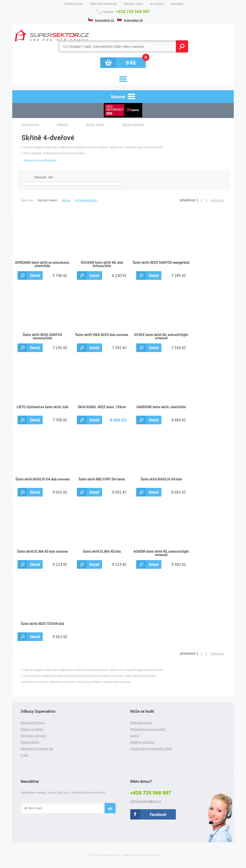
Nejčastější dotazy (33, 723)
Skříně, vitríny (95, 124)
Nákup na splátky (32, 729)
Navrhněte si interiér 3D (37, 749)
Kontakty (177, 4)
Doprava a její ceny (33, 736)
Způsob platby (30, 742)
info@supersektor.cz (146, 801)
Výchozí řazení (47, 200)
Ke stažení (157, 4)
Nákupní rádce (133, 4)
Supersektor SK (133, 20)
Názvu (66, 200)
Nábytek (63, 124)
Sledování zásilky (141, 723)
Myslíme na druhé (142, 742)
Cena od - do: (44, 177)
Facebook (158, 814)
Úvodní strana (74, 4)
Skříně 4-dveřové (133, 124)
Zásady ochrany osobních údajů (151, 749)
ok (110, 808)
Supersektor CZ (105, 20)
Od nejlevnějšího (86, 200)
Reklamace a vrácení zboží (148, 729)
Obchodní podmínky (103, 4)
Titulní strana (30, 124)
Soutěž (135, 736)
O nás (24, 755)
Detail (35, 275)
